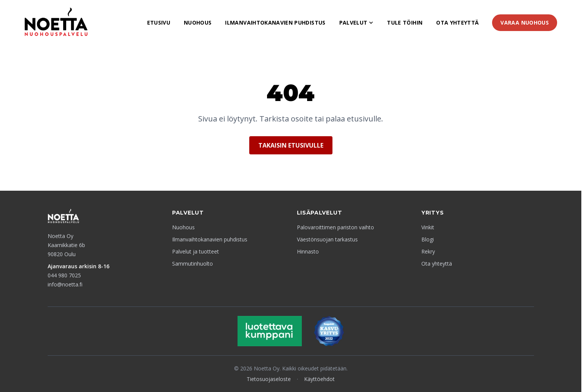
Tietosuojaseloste (269, 379)
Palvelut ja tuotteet (196, 251)
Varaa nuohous (525, 23)
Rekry (428, 251)
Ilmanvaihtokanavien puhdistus (275, 23)
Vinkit (428, 227)
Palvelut (356, 23)
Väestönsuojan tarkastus (327, 239)
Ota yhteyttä (457, 23)
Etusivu (159, 23)
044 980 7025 (64, 275)
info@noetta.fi (65, 284)
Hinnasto (308, 251)
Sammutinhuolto (193, 264)
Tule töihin (405, 23)
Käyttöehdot (319, 379)
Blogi (428, 239)
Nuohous (198, 23)
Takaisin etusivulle (291, 145)
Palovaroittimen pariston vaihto (335, 227)
